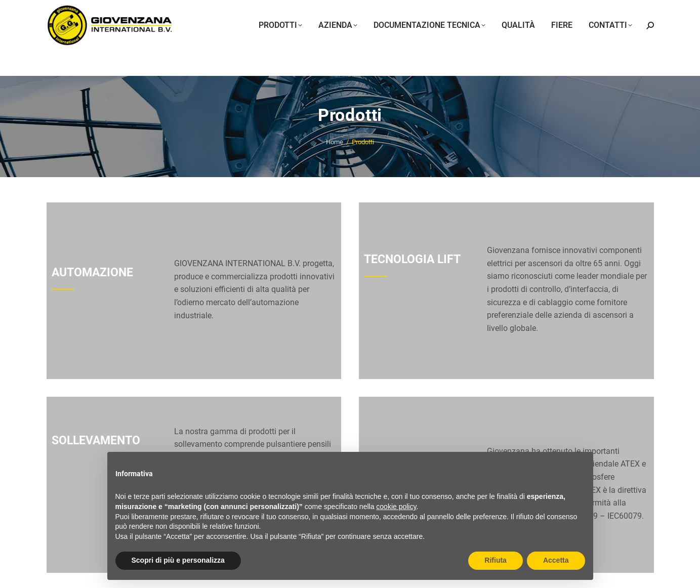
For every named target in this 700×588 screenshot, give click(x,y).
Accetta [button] (556, 560)
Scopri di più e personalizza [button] (178, 560)
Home (335, 142)
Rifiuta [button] (496, 560)
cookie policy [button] (396, 507)
